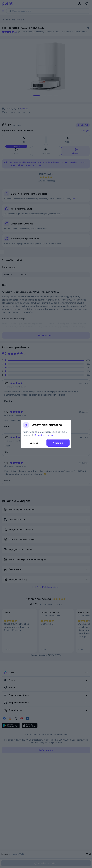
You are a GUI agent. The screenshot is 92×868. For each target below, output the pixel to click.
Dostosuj (34, 443)
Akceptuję (58, 443)
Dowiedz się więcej (44, 435)
